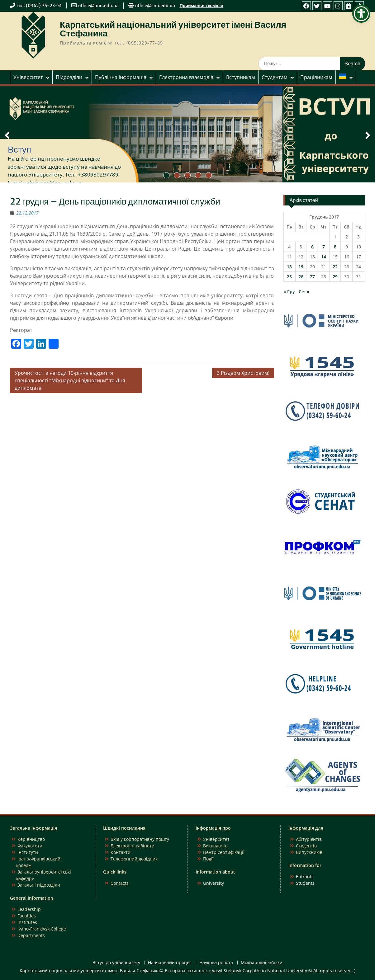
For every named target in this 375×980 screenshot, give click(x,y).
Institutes (27, 922)
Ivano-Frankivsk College (42, 929)
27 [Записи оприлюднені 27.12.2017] (312, 277)
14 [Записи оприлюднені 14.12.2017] (324, 257)
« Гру (289, 292)
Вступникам (241, 77)
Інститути (28, 852)
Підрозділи (69, 77)
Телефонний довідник (134, 859)
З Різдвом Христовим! (243, 373)
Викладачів (215, 846)
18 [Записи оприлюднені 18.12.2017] (289, 267)
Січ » (304, 292)
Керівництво (31, 839)
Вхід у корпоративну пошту (140, 839)
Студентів (306, 846)
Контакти (121, 852)
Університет (28, 77)
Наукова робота (216, 963)
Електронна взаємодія (186, 77)
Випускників (309, 852)
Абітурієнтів (309, 839)
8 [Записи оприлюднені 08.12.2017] (335, 247)
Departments (31, 935)
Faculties (27, 916)
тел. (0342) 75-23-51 (39, 6)
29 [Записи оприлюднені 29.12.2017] (335, 277)
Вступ (19, 149)
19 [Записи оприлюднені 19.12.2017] (301, 267)
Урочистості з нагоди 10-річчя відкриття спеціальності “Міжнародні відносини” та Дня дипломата (70, 380)
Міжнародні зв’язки (262, 963)
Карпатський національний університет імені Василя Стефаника (173, 29)
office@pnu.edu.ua (98, 6)
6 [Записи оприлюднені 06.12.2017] (312, 247)
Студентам (275, 77)
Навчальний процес (170, 963)
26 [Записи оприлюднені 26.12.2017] (301, 277)
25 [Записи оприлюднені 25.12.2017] (289, 277)
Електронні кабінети (133, 846)
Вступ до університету (116, 963)
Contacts (120, 883)
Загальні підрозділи (39, 885)
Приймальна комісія (202, 6)
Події (208, 859)
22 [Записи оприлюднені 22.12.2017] (335, 267)
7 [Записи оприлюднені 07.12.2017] (324, 247)
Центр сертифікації (224, 852)
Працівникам (316, 77)
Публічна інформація (121, 77)
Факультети (30, 846)
